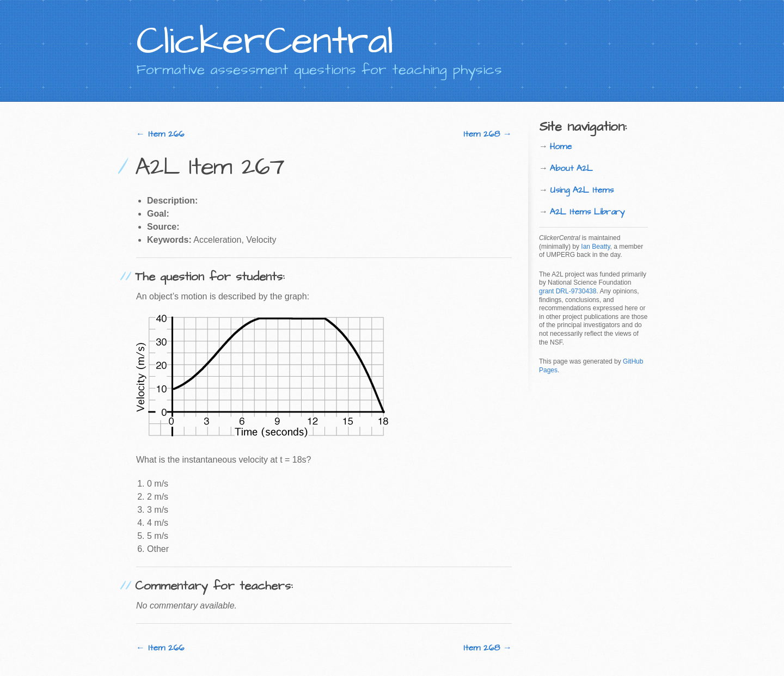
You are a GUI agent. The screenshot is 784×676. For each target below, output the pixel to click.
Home (561, 146)
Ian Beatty (595, 247)
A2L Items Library (587, 212)
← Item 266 (160, 134)
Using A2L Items (582, 190)
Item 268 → (488, 134)
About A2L (571, 168)
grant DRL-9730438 (568, 291)
